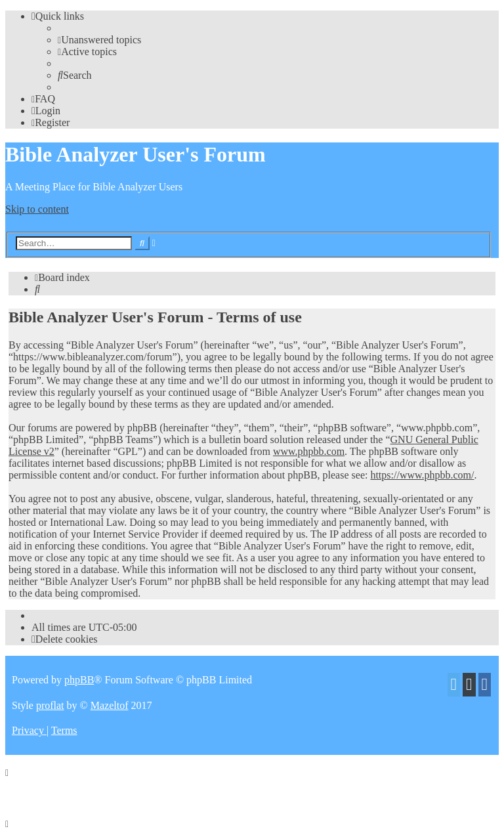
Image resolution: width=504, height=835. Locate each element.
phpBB (79, 680)
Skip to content (37, 209)
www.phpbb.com (309, 451)
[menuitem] (99, 40)
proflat (50, 705)
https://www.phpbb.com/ (422, 475)
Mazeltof (110, 705)
